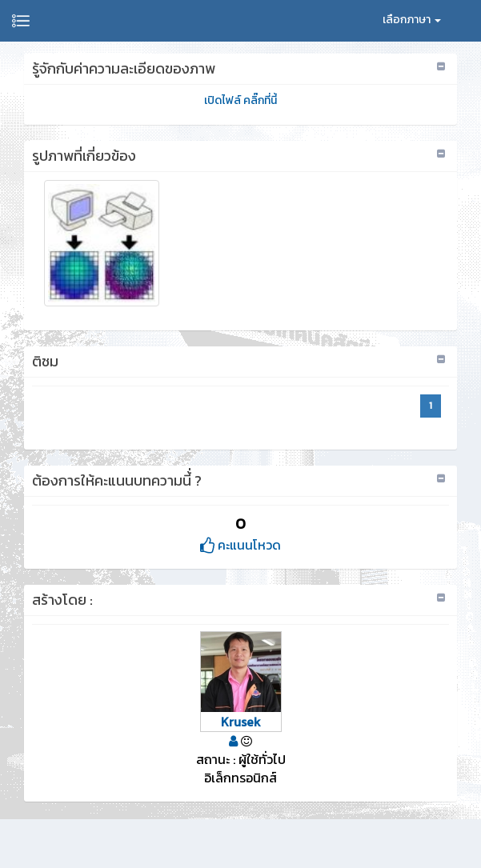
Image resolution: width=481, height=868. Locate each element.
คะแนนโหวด (240, 545)
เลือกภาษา (412, 20)
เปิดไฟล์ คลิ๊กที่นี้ (240, 100)
